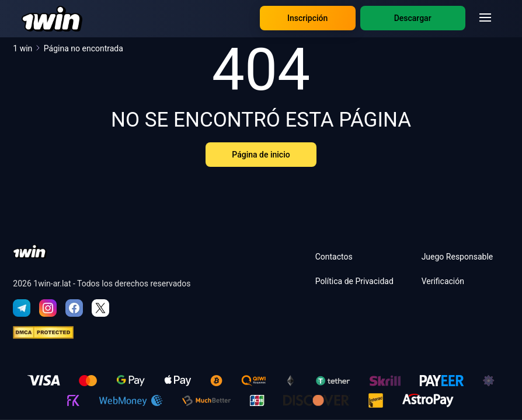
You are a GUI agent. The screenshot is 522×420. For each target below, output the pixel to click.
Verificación (443, 281)
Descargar (413, 18)
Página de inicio (261, 155)
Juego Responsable (457, 257)
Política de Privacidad (354, 281)
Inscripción (307, 18)
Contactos (334, 257)
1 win (27, 48)
